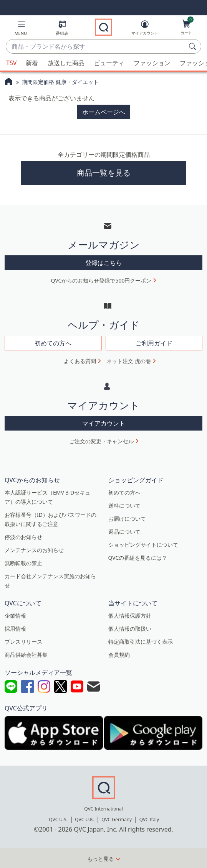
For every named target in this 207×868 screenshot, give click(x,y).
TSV (11, 63)
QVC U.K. (84, 820)
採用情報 (15, 629)
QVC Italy (149, 820)
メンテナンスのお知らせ (34, 550)
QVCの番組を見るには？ (138, 558)
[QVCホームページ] (9, 82)
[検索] (194, 46)
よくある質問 (80, 361)
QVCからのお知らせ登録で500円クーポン (101, 280)
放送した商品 (66, 63)
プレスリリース (23, 642)
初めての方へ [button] (53, 343)
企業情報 (15, 616)
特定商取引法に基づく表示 (141, 642)
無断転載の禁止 (23, 563)
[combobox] (96, 47)
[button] (21, 29)
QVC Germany (117, 820)
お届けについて (127, 519)
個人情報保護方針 (130, 616)
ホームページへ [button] (104, 112)
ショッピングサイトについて (143, 545)
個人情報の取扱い (130, 629)
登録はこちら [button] (104, 263)
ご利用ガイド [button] (154, 343)
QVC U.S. (58, 820)
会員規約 (119, 655)
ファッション (152, 63)
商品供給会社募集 (26, 655)
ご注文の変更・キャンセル (101, 441)
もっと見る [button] (101, 859)
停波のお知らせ (23, 537)
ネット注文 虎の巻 (129, 361)
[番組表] (62, 29)
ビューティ (109, 63)
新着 (32, 63)
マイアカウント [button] (104, 423)
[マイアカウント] (145, 29)
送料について (124, 506)
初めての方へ (124, 492)
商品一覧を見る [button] (104, 173)
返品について (124, 532)
